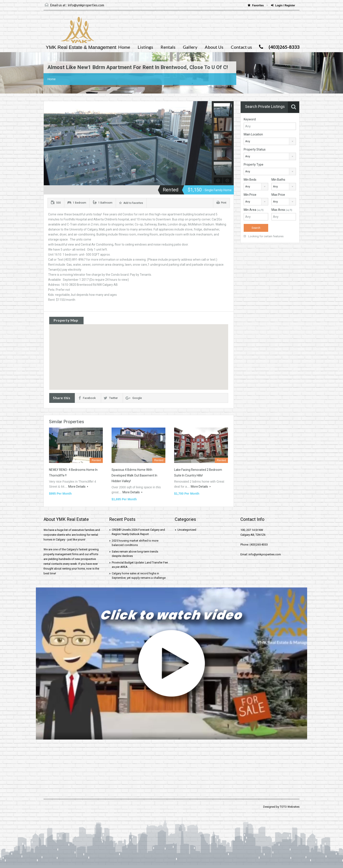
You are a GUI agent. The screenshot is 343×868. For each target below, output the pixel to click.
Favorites (256, 5)
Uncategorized (187, 530)
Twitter (111, 398)
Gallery (190, 47)
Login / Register (283, 5)
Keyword (250, 119)
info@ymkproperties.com (86, 5)
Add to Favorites (131, 203)
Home (124, 47)
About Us (214, 47)
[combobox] (270, 141)
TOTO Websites (290, 807)
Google (134, 398)
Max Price (278, 195)
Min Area (254, 210)
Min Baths (278, 180)
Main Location (253, 134)
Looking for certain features (264, 236)
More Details (78, 487)
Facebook (87, 398)
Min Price (250, 195)
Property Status (255, 149)
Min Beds (250, 180)
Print (221, 203)
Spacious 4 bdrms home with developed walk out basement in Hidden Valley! (134, 475)
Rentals (168, 47)
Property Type (254, 165)
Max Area (282, 210)
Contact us (241, 47)
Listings (145, 47)
